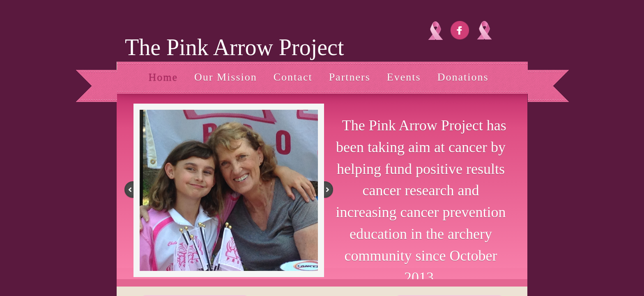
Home (163, 77)
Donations (463, 77)
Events (404, 77)
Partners (350, 77)
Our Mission (226, 77)
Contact (293, 77)
